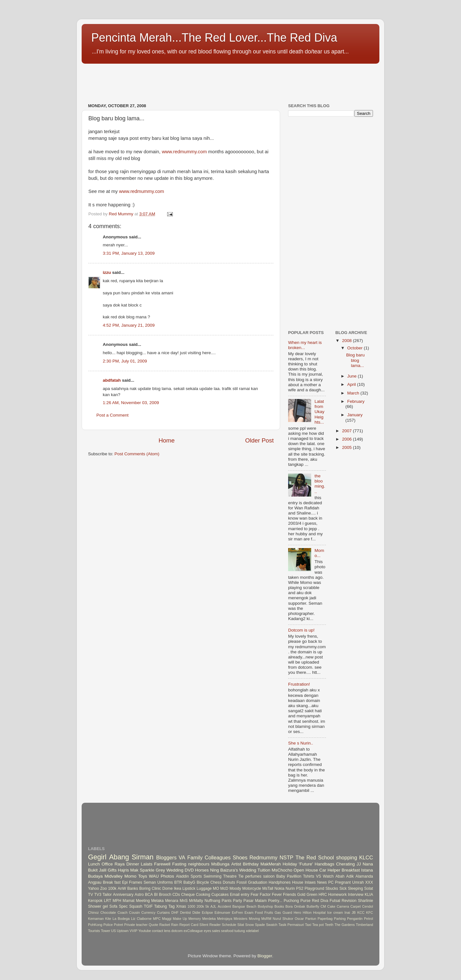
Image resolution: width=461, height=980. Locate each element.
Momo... (319, 553)
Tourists (94, 931)
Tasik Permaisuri (291, 925)
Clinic (157, 888)
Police (108, 925)
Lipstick (189, 888)
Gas (278, 912)
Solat (368, 888)
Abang (119, 857)
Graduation (258, 882)
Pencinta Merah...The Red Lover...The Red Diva (214, 38)
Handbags (325, 864)
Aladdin (183, 876)
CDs (176, 895)
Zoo (104, 888)
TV (91, 895)
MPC (157, 919)
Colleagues (218, 857)
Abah (340, 876)
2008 (347, 341)
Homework (337, 895)
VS (319, 876)
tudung (240, 931)
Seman (150, 882)
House (298, 882)
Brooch (165, 895)
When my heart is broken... (305, 345)
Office (107, 864)
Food (259, 912)
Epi (125, 882)
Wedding (175, 870)
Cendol (368, 906)
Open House (306, 870)
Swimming (213, 876)
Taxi (308, 925)
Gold (301, 895)
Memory (195, 919)
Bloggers (166, 857)
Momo (130, 876)
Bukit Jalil (97, 870)
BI (156, 895)
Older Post (259, 440)
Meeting (143, 901)
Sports (196, 876)
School (326, 857)
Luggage (204, 888)
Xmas (181, 906)
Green (312, 895)
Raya (120, 864)
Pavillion (294, 876)
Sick (343, 888)
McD (224, 888)
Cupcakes (220, 895)
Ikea (178, 888)
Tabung (160, 906)
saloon (269, 876)
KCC (361, 912)
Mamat (129, 901)
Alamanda (364, 876)
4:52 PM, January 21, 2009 (129, 325)
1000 (191, 906)
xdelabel (252, 931)
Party (238, 901)
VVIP (134, 931)
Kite (108, 919)
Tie (241, 876)
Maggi (167, 919)
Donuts (229, 882)
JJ (359, 864)
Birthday (251, 864)
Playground (314, 888)
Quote (154, 925)
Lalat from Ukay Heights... (319, 412)
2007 (347, 431)
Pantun (311, 919)
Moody (235, 888)
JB (354, 912)
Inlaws (310, 882)
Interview (356, 895)
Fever (277, 895)
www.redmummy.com (184, 152)
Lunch (94, 864)
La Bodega (121, 919)
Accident (224, 906)
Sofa (113, 906)
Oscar (299, 919)
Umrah (358, 882)
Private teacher (136, 925)
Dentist (185, 912)
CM (323, 906)
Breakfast (351, 870)
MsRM (266, 919)
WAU (154, 876)
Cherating (346, 864)
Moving (254, 919)
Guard (287, 912)
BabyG (189, 882)
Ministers (241, 919)
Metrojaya (225, 919)
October (356, 348)
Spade (260, 925)
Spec (123, 906)
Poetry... (275, 901)
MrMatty (196, 901)
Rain (174, 925)
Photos (167, 876)
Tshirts (309, 876)
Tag (172, 906)
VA (182, 857)
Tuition (264, 870)
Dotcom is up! (301, 630)
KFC (370, 912)
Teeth (329, 925)
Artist (236, 864)
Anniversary (123, 895)
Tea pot (318, 925)
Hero (297, 912)
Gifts (112, 870)
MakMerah (271, 864)
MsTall (268, 888)
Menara (172, 901)
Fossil (242, 882)
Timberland (365, 925)
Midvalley (113, 876)
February (356, 401)
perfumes (253, 876)
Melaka (157, 901)
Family (195, 857)
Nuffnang (212, 901)
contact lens (161, 931)
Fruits (269, 912)
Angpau (95, 882)
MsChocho (282, 870)
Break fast (112, 882)
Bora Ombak (295, 906)
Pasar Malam (255, 901)
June (353, 376)
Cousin (134, 912)
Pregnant (343, 882)
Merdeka (209, 919)
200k (200, 906)
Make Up (180, 919)
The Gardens (345, 925)
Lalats (147, 864)
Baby (281, 876)
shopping (347, 857)
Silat (241, 925)
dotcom (177, 931)
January (355, 415)
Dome (167, 888)
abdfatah (112, 380)
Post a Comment (113, 415)
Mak (134, 870)
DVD (189, 870)
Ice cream (335, 912)
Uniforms (165, 882)
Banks (133, 888)
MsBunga (220, 864)
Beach (251, 906)
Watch (328, 876)
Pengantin (355, 919)
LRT (108, 901)
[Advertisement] (198, 80)
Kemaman (96, 919)
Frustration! (299, 684)
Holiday (290, 864)
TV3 (98, 895)
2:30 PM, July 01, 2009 (125, 361)
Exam (249, 912)
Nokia (279, 888)
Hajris (123, 870)
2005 (347, 447)
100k (112, 888)
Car (323, 870)
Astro (139, 895)
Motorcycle (252, 888)
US (113, 931)
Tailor (107, 895)
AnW (122, 888)
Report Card (189, 925)
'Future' (306, 864)
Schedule (229, 925)
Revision (349, 901)
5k (207, 906)
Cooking (203, 895)
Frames (136, 882)
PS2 (300, 888)
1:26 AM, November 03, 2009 (131, 403)
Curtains (163, 912)
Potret (119, 925)
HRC (323, 895)
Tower (105, 931)
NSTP (286, 857)
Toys (143, 876)
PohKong (95, 925)
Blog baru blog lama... (355, 360)
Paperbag (325, 919)
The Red (306, 857)
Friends (289, 895)
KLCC (366, 857)
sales (216, 931)
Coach (122, 912)
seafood (227, 931)
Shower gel (98, 906)
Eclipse (207, 912)
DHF (175, 912)
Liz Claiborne (141, 919)
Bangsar (239, 906)
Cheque (188, 895)
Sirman (142, 857)
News (322, 882)
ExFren (237, 912)
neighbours (199, 864)
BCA (149, 895)
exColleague (193, 931)
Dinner (133, 864)
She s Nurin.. (301, 743)
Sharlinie (365, 901)
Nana (368, 864)
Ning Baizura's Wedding (233, 870)
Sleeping (355, 888)
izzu (107, 272)
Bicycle (203, 882)
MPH (117, 901)
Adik (350, 876)
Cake (331, 906)
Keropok (95, 901)
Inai (347, 912)
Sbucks (332, 888)
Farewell (162, 864)
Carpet (355, 906)
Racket (165, 925)
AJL (213, 906)
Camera (343, 906)
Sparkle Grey (152, 870)
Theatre (230, 876)
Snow (250, 925)
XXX (369, 882)
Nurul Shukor (283, 919)
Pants (226, 901)
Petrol (368, 919)
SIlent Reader (210, 925)
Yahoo (93, 888)
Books (279, 906)
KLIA (369, 895)
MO (216, 888)
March (354, 393)
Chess (216, 882)
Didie (196, 912)
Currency (149, 912)
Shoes (240, 857)
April (352, 384)
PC (331, 882)
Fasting (179, 864)
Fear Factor (261, 895)
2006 (347, 439)
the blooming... (320, 484)
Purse (305, 901)
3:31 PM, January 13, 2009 (129, 253)
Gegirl (97, 857)
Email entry (240, 895)
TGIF (148, 906)
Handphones (280, 882)
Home (166, 440)
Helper (334, 870)
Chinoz (93, 912)
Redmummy (263, 857)
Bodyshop (265, 906)
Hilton (307, 912)
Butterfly (313, 906)
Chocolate (108, 912)
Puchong (291, 901)
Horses (202, 870)
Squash (136, 906)
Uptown (123, 931)
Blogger (265, 956)
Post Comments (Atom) (137, 454)
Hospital (319, 912)
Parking (340, 919)
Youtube (145, 931)
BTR (178, 882)
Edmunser (222, 912)
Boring (145, 888)
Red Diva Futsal (326, 901)
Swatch (272, 925)
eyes (208, 931)
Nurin (290, 888)
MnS (184, 901)
